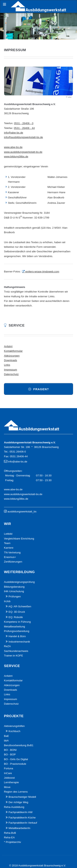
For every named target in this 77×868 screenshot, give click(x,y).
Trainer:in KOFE (13, 656)
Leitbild (8, 534)
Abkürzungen (12, 356)
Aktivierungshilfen (14, 726)
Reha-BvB (10, 833)
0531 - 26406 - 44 (24, 128)
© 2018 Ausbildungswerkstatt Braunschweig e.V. (38, 866)
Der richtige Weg (18, 802)
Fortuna (9, 768)
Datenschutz (11, 374)
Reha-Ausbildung (14, 807)
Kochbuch (14, 731)
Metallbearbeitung (14, 627)
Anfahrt (8, 346)
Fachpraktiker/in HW (21, 812)
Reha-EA (9, 837)
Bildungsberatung (14, 587)
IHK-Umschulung (14, 591)
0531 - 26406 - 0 (24, 123)
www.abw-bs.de (13, 147)
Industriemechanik (19, 642)
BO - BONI (10, 750)
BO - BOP (10, 754)
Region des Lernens (16, 792)
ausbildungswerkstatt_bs (22, 512)
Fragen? (41, 389)
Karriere (9, 548)
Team (7, 543)
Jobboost (9, 778)
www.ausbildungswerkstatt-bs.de (23, 152)
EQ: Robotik (16, 617)
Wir (8, 524)
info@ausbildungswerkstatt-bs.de (24, 137)
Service (17, 325)
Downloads (11, 360)
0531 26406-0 (18, 452)
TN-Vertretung (12, 552)
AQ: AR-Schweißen (20, 606)
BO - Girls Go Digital (16, 759)
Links (7, 365)
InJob (7, 601)
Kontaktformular (13, 351)
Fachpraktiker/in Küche (22, 818)
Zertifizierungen (13, 562)
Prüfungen (15, 596)
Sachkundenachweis (16, 651)
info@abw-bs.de (14, 133)
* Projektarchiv (13, 842)
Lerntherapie (11, 782)
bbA (6, 741)
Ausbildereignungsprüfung (19, 582)
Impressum (11, 370)
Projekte (14, 716)
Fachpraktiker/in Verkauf (23, 823)
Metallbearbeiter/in (19, 828)
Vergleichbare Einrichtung (19, 539)
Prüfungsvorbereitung (17, 631)
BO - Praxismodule (15, 764)
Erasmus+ (10, 557)
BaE (6, 736)
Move (7, 787)
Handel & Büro (17, 636)
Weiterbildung (19, 572)
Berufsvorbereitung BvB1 (19, 745)
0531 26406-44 (19, 456)
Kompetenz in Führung (17, 622)
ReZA (7, 646)
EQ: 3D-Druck (17, 612)
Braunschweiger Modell (22, 797)
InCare (8, 773)
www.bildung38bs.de (16, 157)
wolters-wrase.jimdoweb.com (42, 272)
